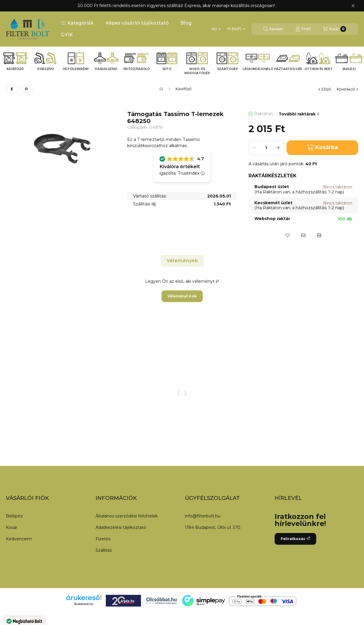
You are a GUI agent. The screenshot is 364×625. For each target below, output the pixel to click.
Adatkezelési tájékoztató (121, 527)
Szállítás (104, 550)
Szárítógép (228, 69)
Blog (186, 23)
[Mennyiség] (266, 148)
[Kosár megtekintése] (335, 29)
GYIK (67, 35)
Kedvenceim (19, 539)
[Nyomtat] (319, 235)
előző (325, 89)
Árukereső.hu (84, 604)
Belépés (14, 516)
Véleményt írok (182, 296)
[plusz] (278, 148)
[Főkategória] (161, 89)
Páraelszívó (106, 69)
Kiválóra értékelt (180, 166)
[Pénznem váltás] (236, 29)
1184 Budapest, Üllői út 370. (213, 527)
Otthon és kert (319, 69)
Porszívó (46, 69)
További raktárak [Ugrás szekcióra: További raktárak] (299, 114)
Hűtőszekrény (76, 69)
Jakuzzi (349, 69)
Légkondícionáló (258, 69)
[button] (78, 23)
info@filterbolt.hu (203, 516)
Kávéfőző (15, 69)
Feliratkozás (295, 539)
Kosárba (322, 148)
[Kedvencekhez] (288, 235)
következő (347, 89)
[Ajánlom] (303, 235)
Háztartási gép (288, 69)
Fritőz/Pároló (137, 69)
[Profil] (303, 29)
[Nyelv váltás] (216, 29)
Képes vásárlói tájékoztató (137, 23)
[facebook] (12, 89)
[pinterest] (26, 89)
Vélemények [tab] (182, 261)
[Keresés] (273, 29)
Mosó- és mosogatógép (197, 71)
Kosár (12, 527)
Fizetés (103, 539)
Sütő (167, 69)
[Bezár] (353, 6)
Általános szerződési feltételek (127, 516)
